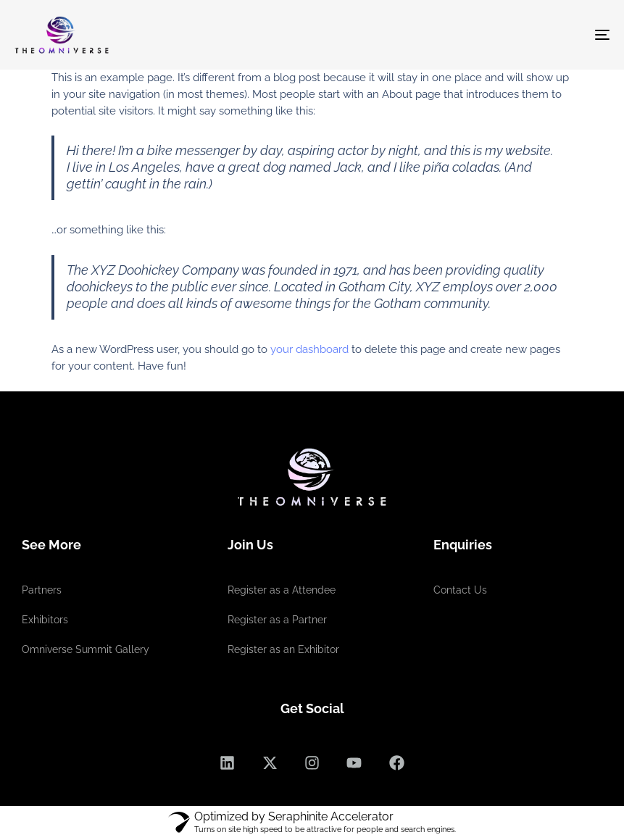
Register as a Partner (277, 620)
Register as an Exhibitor (283, 649)
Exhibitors (45, 620)
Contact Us (460, 590)
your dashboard (309, 349)
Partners (42, 590)
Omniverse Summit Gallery (86, 649)
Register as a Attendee (282, 590)
